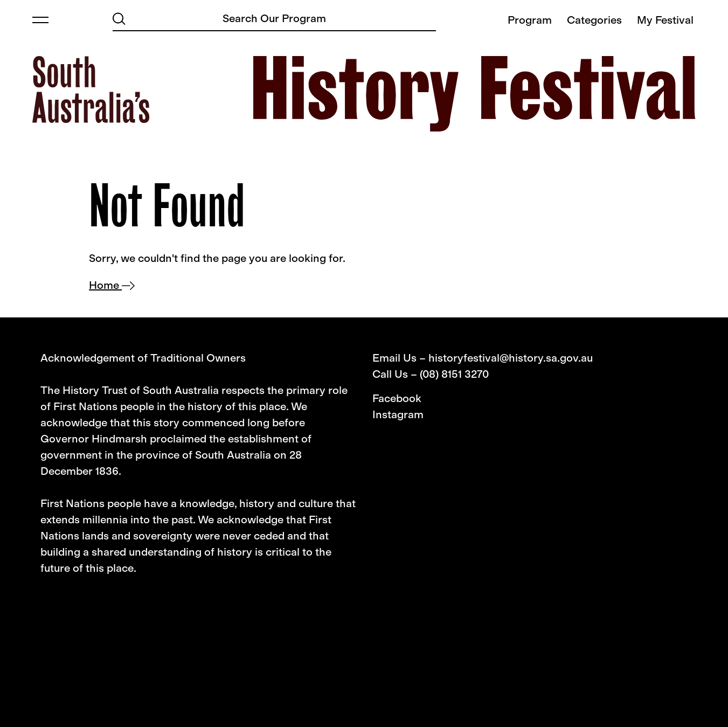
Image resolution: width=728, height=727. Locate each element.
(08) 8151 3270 (454, 374)
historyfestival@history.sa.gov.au (511, 358)
